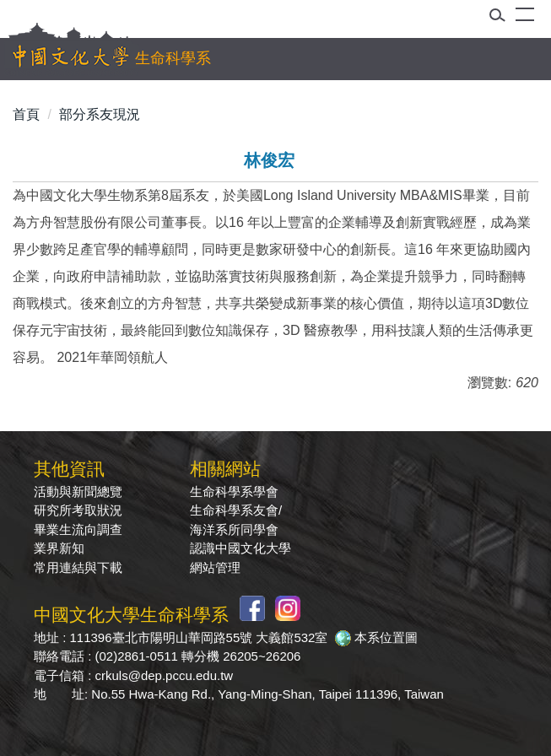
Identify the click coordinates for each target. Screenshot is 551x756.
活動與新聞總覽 (78, 491)
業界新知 (59, 548)
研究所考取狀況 (78, 510)
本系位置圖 (386, 637)
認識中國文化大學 (240, 548)
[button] (502, 18)
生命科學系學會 (234, 491)
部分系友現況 (100, 114)
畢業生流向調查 (78, 529)
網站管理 (215, 567)
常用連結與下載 (78, 567)
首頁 (26, 114)
